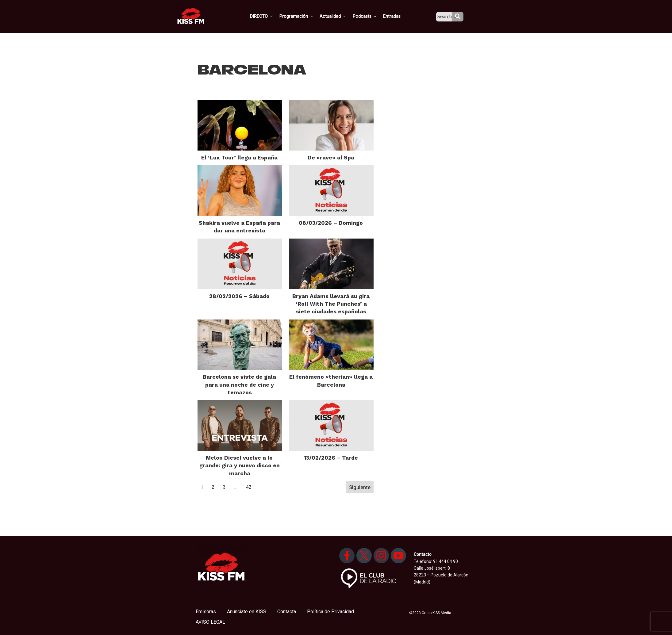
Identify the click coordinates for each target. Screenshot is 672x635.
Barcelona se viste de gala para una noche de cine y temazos (239, 384)
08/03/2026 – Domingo (331, 223)
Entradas (397, 16)
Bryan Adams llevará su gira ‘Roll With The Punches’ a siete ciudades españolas (331, 304)
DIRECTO (271, 16)
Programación (304, 16)
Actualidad (340, 16)
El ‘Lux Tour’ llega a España (239, 157)
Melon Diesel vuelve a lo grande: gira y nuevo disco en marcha (240, 465)
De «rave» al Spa (331, 157)
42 (249, 487)
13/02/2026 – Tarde (331, 458)
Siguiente (360, 487)
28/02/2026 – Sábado (239, 296)
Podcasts (371, 16)
